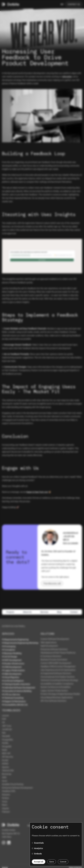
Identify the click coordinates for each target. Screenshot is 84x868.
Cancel (63, 862)
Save (52, 862)
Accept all (39, 862)
